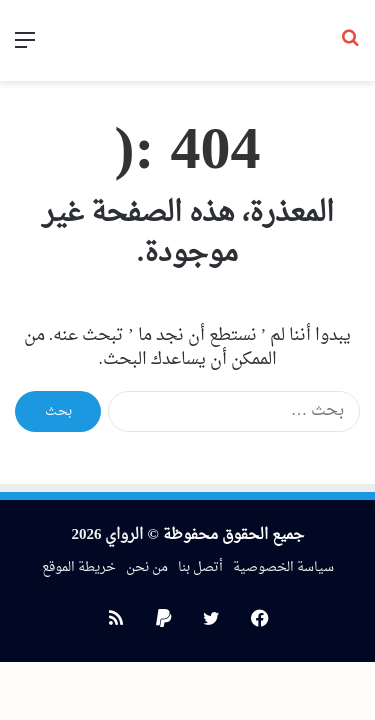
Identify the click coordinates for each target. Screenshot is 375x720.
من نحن (147, 567)
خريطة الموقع (79, 567)
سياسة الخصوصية (283, 567)
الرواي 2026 (107, 535)
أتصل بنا (200, 567)
